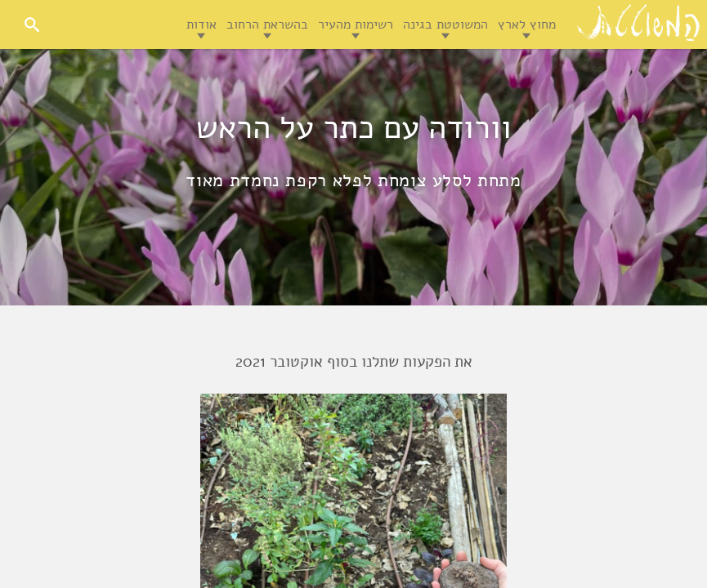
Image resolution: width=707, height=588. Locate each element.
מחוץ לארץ (527, 24)
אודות (201, 24)
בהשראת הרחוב (267, 24)
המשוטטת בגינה (445, 24)
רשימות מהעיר (356, 24)
